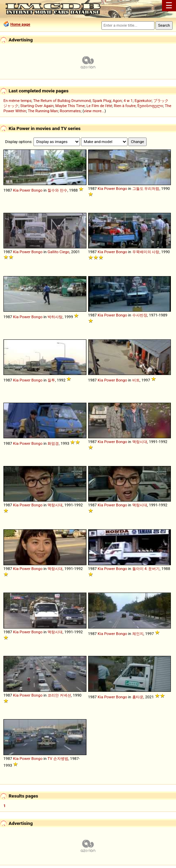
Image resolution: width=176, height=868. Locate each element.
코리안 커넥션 (59, 695)
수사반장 (140, 315)
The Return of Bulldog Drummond (62, 101)
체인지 (138, 634)
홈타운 (138, 697)
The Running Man (43, 111)
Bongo (37, 190)
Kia (16, 190)
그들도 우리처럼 (146, 189)
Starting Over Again (37, 106)
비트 (136, 380)
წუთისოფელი (150, 106)
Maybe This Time (70, 106)
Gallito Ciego (58, 252)
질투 (51, 380)
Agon (117, 101)
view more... (94, 111)
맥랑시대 (140, 442)
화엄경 (53, 443)
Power (25, 190)
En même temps (17, 101)
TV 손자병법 (58, 759)
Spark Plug (101, 101)
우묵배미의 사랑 (146, 252)
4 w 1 (128, 101)
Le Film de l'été (99, 106)
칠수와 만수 (57, 190)
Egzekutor (143, 101)
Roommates (70, 111)
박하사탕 (55, 317)
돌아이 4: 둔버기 (146, 569)
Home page (20, 24)
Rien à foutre (125, 106)
